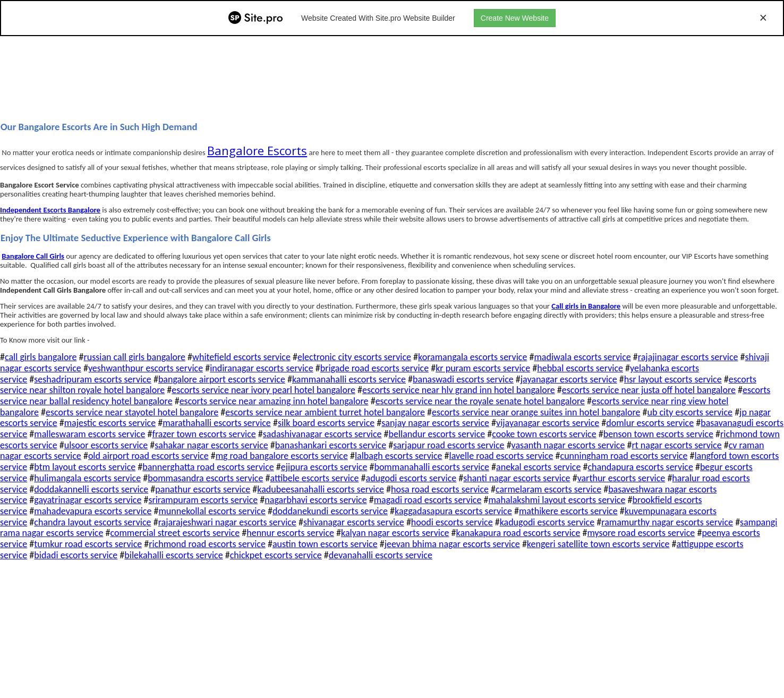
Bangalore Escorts (257, 150)
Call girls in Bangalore (586, 306)
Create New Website (515, 18)
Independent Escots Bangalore (50, 210)
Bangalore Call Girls (33, 256)
